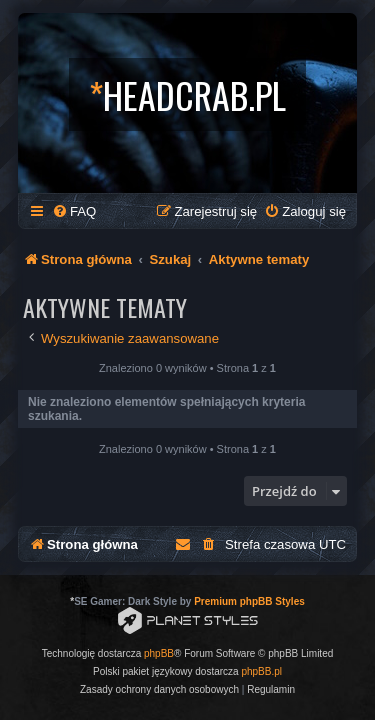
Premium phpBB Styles (249, 601)
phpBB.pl (261, 671)
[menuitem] (74, 211)
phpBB (159, 653)
